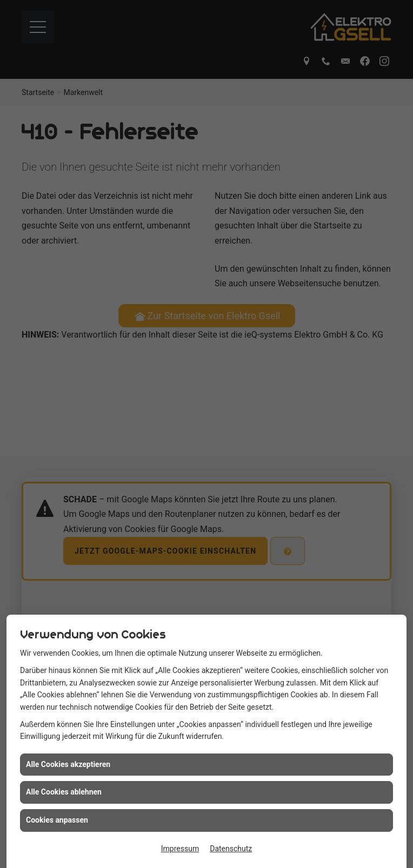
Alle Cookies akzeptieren (68, 787)
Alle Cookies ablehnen (64, 815)
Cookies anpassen (57, 843)
